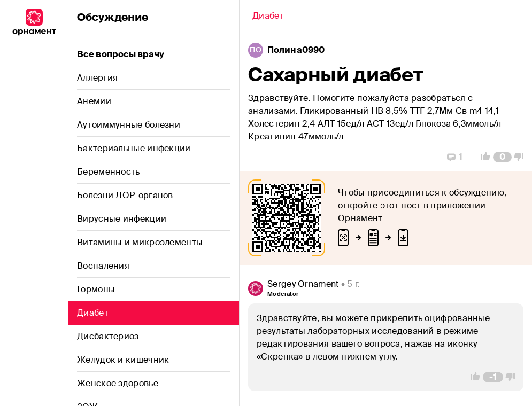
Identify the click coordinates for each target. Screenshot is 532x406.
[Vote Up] (482, 157)
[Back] (268, 17)
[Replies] (455, 157)
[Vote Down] (522, 157)
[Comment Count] (502, 157)
